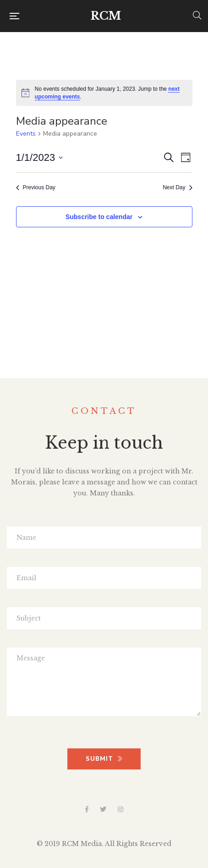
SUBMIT (104, 759)
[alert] (104, 93)
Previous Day (36, 187)
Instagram (120, 809)
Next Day (177, 187)
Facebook (87, 809)
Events (26, 134)
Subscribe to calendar (99, 217)
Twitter (103, 809)
